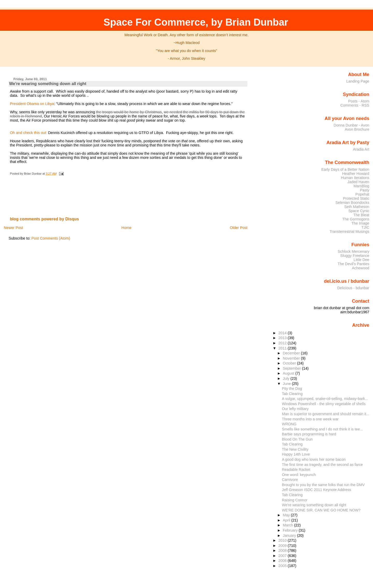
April (287, 520)
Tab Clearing (292, 394)
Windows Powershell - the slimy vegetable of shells (324, 404)
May (287, 515)
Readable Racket (296, 470)
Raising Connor (295, 500)
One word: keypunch (299, 475)
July (287, 378)
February (291, 530)
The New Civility (295, 449)
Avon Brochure (357, 129)
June (287, 384)
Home (126, 228)
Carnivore (290, 480)
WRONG (289, 424)
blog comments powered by (44, 219)
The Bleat (361, 215)
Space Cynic (359, 211)
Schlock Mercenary (354, 251)
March (289, 525)
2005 (283, 566)
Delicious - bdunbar (353, 288)
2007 (283, 556)
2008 (283, 550)
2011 (283, 348)
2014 (283, 333)
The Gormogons (356, 219)
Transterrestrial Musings (349, 232)
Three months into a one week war (310, 419)
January (290, 535)
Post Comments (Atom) (51, 238)
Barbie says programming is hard (309, 434)
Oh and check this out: (28, 133)
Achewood (361, 268)
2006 (283, 561)
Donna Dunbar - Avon (352, 125)
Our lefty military (295, 409)
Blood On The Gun (297, 439)
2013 (283, 338)
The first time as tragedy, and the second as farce (322, 465)
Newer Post (13, 228)
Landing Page (358, 81)
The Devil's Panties (353, 264)
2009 (283, 546)
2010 (283, 540)
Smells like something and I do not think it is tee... (322, 429)
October (290, 363)
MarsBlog (361, 186)
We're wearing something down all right (48, 84)
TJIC (365, 227)
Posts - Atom (359, 101)
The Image (360, 223)
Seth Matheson (357, 207)
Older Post (239, 228)
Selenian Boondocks (352, 203)
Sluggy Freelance (355, 256)
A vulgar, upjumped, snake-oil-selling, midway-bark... (325, 399)
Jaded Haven (358, 182)
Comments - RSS (355, 105)
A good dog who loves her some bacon (314, 459)
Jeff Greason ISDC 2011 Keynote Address (316, 490)
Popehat (362, 194)
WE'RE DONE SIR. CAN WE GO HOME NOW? (321, 510)
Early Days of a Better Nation (345, 169)
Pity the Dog (292, 389)
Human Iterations (355, 178)
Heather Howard (356, 174)
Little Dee (361, 260)
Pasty (365, 190)
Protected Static (356, 198)
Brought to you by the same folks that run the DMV (323, 485)
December (292, 353)
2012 (283, 343)
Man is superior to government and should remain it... (325, 414)
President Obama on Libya (32, 104)
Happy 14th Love (296, 454)
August (289, 373)
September (292, 368)
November (292, 358)
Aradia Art (361, 149)
